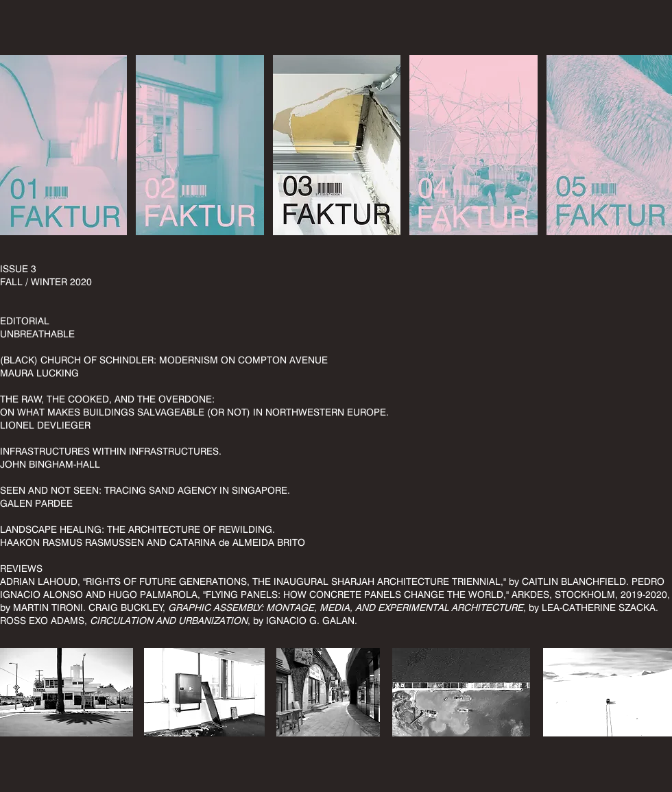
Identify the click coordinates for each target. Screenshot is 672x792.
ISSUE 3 (18, 269)
